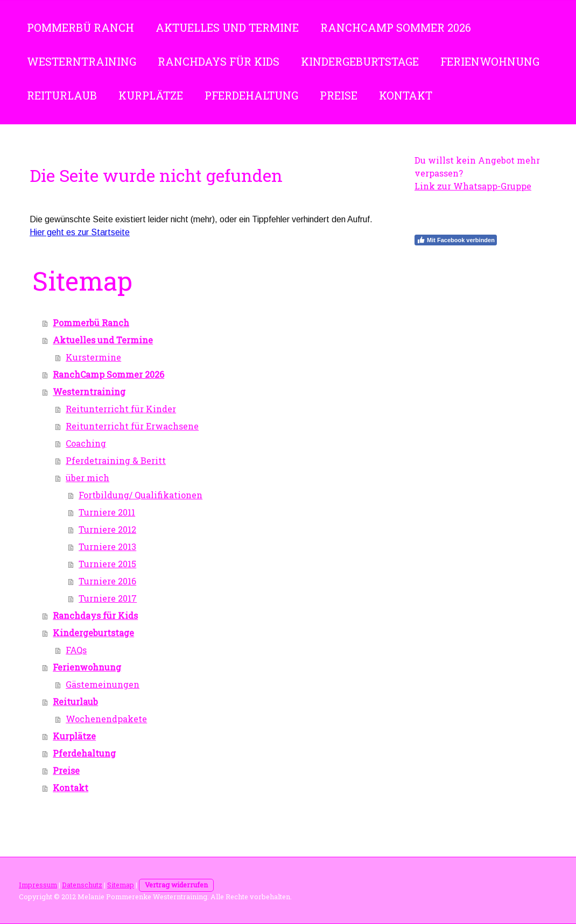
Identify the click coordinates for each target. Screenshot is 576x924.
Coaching (86, 443)
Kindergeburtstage (360, 61)
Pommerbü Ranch (80, 27)
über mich (87, 478)
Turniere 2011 (107, 512)
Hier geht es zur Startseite (80, 232)
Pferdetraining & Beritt (116, 460)
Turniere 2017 (108, 598)
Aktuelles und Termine (227, 27)
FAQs (76, 650)
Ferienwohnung (490, 61)
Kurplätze (151, 95)
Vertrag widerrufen (176, 885)
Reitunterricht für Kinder (121, 409)
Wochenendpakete (106, 719)
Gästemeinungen (103, 684)
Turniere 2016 (107, 581)
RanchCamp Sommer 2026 (396, 27)
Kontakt (406, 95)
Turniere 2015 (107, 564)
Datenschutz (82, 885)
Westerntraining (82, 61)
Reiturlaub (62, 95)
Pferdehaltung (251, 95)
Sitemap (121, 885)
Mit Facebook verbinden (456, 240)
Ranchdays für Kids (219, 61)
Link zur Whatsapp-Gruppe (473, 186)
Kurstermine (93, 357)
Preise (339, 95)
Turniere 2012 (107, 529)
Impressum (38, 885)
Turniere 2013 (107, 546)
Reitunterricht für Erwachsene (132, 426)
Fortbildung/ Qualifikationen (141, 495)
